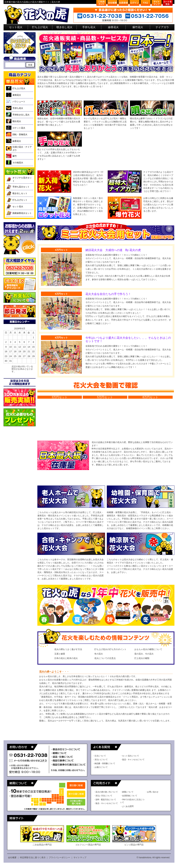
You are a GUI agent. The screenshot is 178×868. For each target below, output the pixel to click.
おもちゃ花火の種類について (148, 649)
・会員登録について (129, 796)
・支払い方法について (103, 796)
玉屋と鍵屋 (60, 654)
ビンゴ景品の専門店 (134, 836)
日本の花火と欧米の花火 (66, 658)
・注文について (99, 756)
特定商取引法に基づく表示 (33, 858)
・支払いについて (100, 759)
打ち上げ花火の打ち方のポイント (110, 649)
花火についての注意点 (105, 658)
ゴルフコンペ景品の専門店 (88, 836)
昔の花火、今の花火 (144, 654)
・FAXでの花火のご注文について (132, 801)
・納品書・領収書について (104, 763)
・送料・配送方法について (105, 800)
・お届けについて (100, 767)
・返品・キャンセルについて (132, 759)
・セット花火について (130, 756)
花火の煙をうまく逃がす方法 (68, 649)
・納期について (127, 792)
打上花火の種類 (142, 658)
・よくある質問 (127, 806)
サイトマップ (80, 858)
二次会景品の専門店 (42, 836)
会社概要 (12, 858)
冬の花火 (99, 654)
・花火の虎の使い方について (106, 792)
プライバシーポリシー (59, 858)
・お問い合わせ (152, 792)
